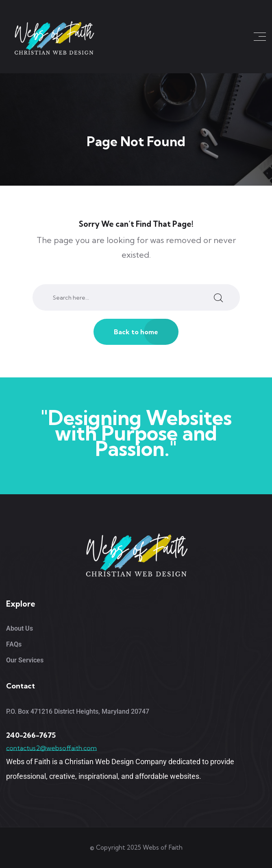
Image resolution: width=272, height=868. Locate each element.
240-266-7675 (31, 735)
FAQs (14, 644)
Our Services (25, 660)
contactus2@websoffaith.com (51, 748)
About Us (20, 628)
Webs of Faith (163, 847)
